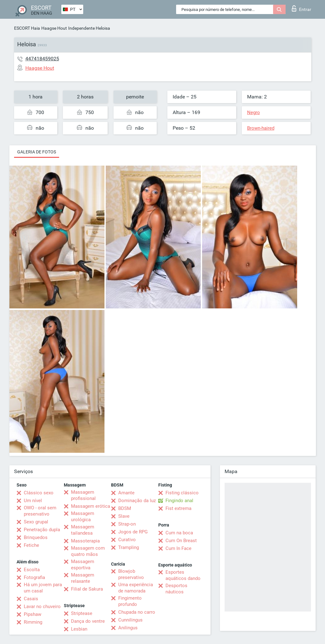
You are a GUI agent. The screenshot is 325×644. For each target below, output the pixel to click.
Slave (124, 516)
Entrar (302, 8)
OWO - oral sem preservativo (40, 511)
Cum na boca (179, 533)
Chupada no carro (137, 612)
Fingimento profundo (130, 601)
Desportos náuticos (176, 589)
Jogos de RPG (133, 532)
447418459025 (42, 59)
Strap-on (127, 524)
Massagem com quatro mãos (88, 551)
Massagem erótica (91, 506)
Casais (31, 599)
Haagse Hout (54, 28)
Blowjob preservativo (131, 574)
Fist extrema (178, 508)
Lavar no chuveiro (42, 607)
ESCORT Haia (27, 28)
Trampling (129, 547)
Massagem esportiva (83, 565)
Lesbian (79, 629)
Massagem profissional (83, 495)
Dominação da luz (137, 501)
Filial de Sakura (87, 589)
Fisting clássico (182, 493)
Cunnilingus (130, 620)
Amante (126, 493)
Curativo (127, 540)
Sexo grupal (36, 522)
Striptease (82, 613)
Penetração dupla (42, 530)
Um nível (33, 501)
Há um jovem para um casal (43, 588)
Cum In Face (178, 548)
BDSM (125, 508)
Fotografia (34, 577)
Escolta (32, 570)
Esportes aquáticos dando (183, 575)
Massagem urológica (83, 517)
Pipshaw (33, 614)
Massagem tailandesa (83, 530)
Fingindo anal (179, 501)
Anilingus (128, 628)
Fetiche (31, 545)
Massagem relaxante (83, 578)
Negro (254, 112)
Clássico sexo (39, 493)
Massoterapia (85, 541)
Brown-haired (261, 128)
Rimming (33, 622)
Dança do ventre (88, 621)
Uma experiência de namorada (136, 588)
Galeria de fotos (37, 152)
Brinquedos (36, 537)
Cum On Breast (181, 541)
